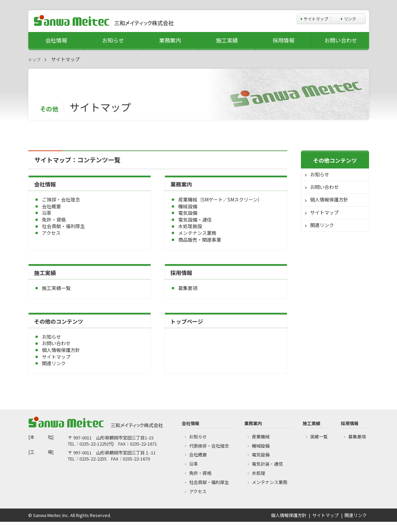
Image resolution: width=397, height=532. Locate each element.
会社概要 (51, 206)
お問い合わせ (341, 40)
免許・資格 (54, 220)
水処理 (258, 473)
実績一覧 (319, 437)
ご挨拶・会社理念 (61, 199)
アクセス (51, 233)
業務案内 (170, 40)
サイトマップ (316, 19)
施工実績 (227, 40)
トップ (34, 59)
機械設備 (188, 206)
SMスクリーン (243, 199)
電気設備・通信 (195, 220)
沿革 (47, 213)
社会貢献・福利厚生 (63, 226)
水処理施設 (190, 226)
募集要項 (188, 288)
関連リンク (54, 363)
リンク (350, 19)
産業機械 (188, 199)
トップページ (187, 321)
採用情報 (284, 40)
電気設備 (188, 213)
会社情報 (56, 40)
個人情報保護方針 (61, 350)
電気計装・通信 (267, 464)
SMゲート (212, 199)
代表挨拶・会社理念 (209, 446)
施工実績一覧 (56, 288)
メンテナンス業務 (197, 233)
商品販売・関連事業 (200, 240)
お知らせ (113, 40)
